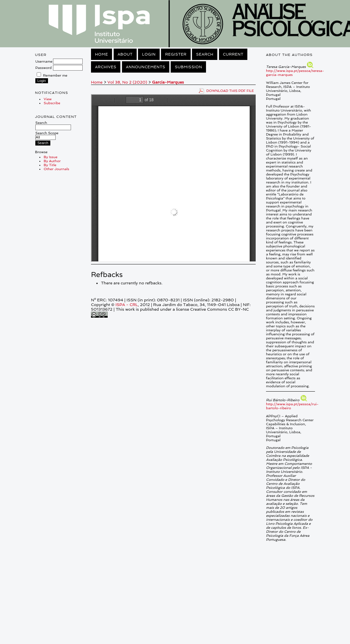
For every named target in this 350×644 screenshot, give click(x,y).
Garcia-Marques (168, 82)
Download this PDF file (230, 91)
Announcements (146, 67)
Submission (188, 67)
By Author (52, 161)
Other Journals (56, 169)
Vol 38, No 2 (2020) (127, 82)
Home (101, 54)
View (48, 99)
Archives (106, 67)
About (125, 54)
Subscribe (52, 103)
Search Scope (47, 135)
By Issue (50, 157)
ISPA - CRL (126, 305)
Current (233, 54)
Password (43, 68)
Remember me (55, 75)
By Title (50, 165)
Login (149, 54)
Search (53, 125)
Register (176, 54)
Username (44, 61)
